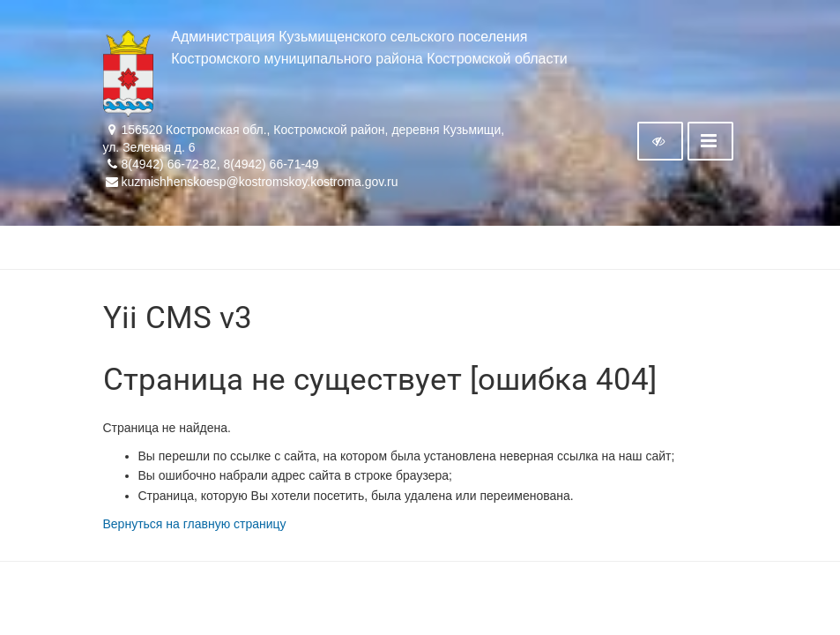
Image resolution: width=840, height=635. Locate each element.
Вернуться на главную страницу (195, 524)
